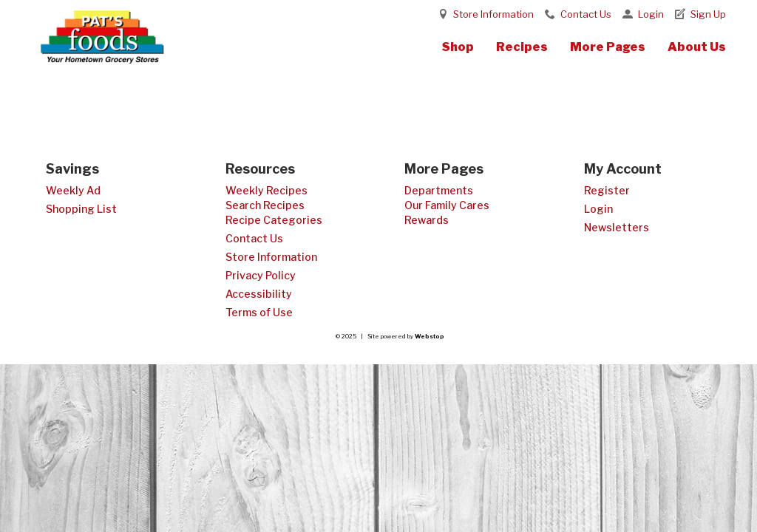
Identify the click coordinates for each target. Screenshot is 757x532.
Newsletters (617, 227)
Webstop (430, 336)
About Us (697, 47)
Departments (439, 190)
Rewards (427, 220)
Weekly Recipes (267, 190)
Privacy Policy (261, 275)
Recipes (522, 47)
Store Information (493, 14)
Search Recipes (265, 205)
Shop (458, 47)
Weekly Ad (73, 190)
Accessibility (259, 294)
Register (607, 190)
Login (651, 14)
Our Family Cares (447, 205)
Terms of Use (259, 312)
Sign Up (708, 14)
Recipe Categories (274, 220)
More (608, 47)
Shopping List (81, 209)
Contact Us (586, 14)
